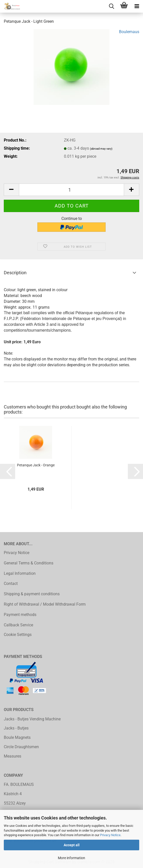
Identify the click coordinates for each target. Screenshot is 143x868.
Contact (11, 584)
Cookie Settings (18, 635)
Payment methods (20, 615)
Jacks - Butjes (16, 728)
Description (15, 273)
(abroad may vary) (101, 149)
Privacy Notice (110, 835)
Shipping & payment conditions (32, 594)
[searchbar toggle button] (111, 6)
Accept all (72, 845)
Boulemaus (129, 32)
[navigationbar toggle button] (137, 6)
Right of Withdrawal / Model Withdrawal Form (45, 604)
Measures (13, 756)
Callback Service (18, 625)
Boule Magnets (17, 737)
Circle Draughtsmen (21, 747)
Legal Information (20, 573)
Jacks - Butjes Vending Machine (32, 719)
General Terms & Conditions (29, 563)
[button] (11, 190)
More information (71, 858)
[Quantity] (71, 190)
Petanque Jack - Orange (36, 465)
